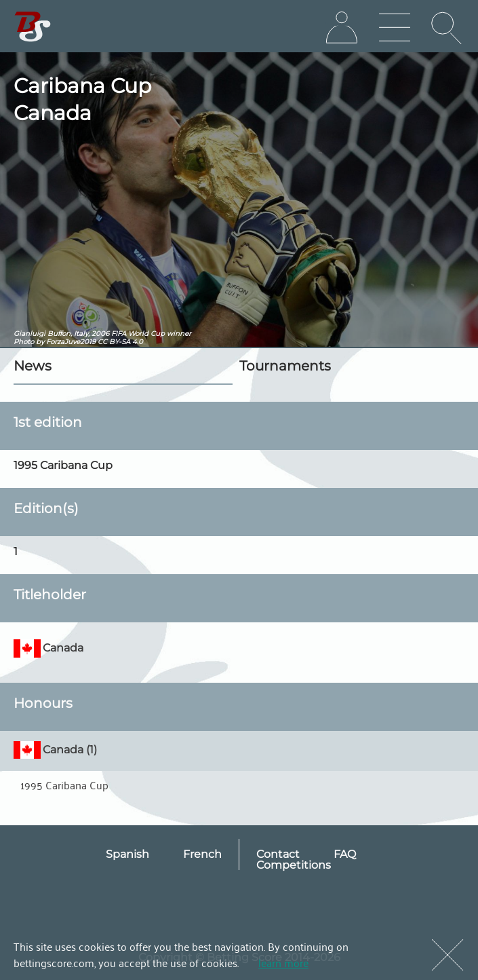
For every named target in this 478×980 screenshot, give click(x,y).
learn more (283, 962)
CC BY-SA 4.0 (120, 342)
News (33, 366)
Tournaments (285, 366)
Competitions (294, 865)
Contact (278, 854)
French (202, 854)
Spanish (127, 854)
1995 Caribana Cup (64, 785)
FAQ (345, 854)
